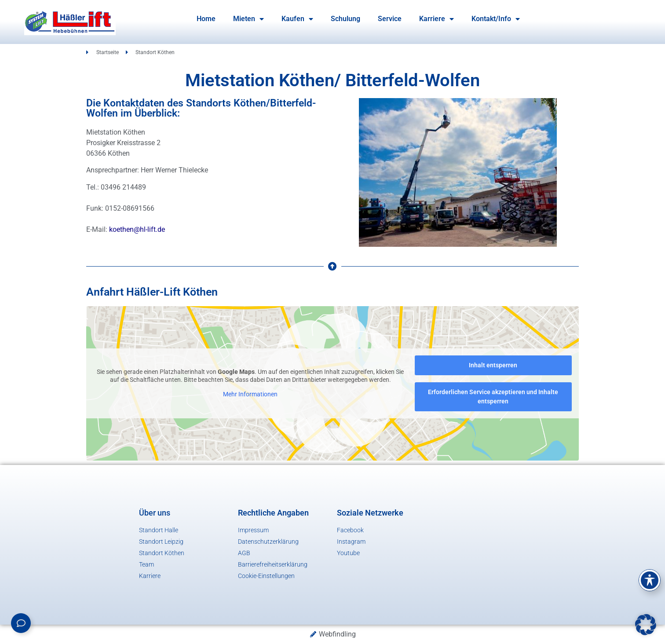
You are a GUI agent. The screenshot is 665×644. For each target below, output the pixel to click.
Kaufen (297, 19)
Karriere (437, 19)
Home (206, 19)
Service (390, 19)
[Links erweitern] (21, 623)
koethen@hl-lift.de (137, 229)
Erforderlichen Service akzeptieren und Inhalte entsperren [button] (493, 397)
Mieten (248, 19)
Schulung (345, 19)
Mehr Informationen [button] (250, 394)
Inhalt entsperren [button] (493, 365)
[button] (646, 625)
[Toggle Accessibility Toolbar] (650, 580)
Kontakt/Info (496, 19)
